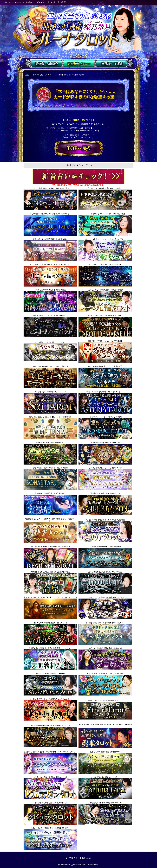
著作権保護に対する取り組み (78, 858)
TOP (27, 75)
